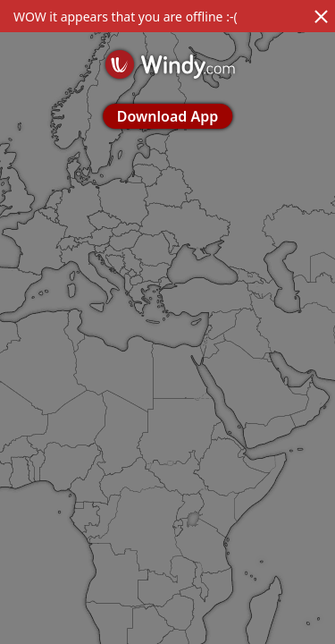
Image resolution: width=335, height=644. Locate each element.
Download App (167, 116)
